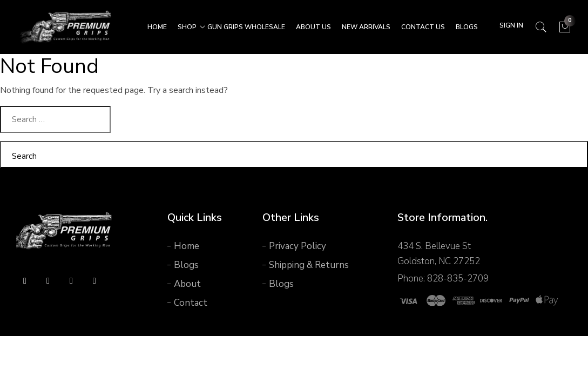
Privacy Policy (298, 246)
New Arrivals (366, 27)
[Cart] (565, 27)
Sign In (511, 25)
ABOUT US (313, 27)
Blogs (467, 27)
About (187, 284)
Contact (191, 303)
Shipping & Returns (309, 265)
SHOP (187, 27)
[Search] (541, 27)
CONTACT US (423, 27)
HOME (157, 27)
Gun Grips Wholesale (246, 27)
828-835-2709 (458, 279)
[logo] (65, 232)
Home (187, 246)
